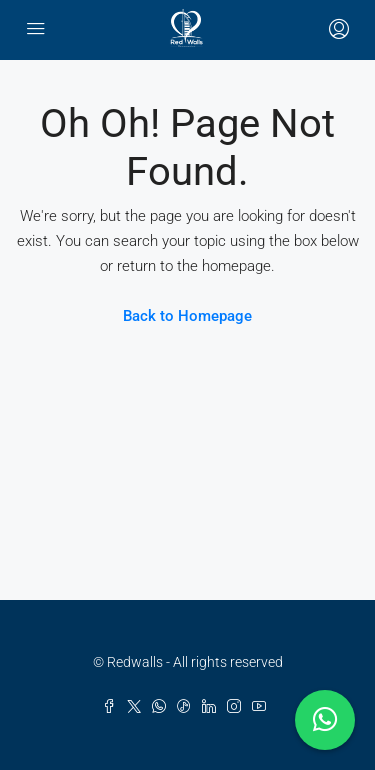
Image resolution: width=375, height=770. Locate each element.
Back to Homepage (187, 316)
